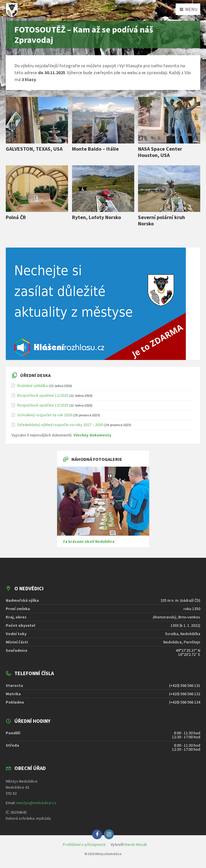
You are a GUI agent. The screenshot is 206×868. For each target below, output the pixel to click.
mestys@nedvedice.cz (36, 803)
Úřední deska (35, 375)
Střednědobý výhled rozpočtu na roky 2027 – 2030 (60, 425)
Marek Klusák (136, 844)
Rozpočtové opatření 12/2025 (43, 395)
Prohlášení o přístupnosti (84, 844)
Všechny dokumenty (92, 435)
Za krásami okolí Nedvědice (89, 541)
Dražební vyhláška (33, 386)
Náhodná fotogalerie (97, 459)
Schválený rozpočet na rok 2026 (45, 415)
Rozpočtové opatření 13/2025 (43, 405)
